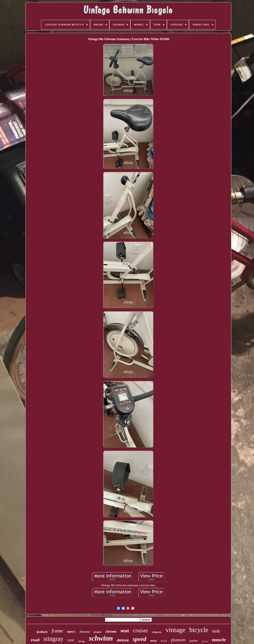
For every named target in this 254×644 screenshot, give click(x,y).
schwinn (101, 638)
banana (85, 632)
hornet (164, 641)
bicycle (199, 630)
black (98, 632)
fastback (42, 632)
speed (140, 639)
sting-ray (157, 632)
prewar (205, 641)
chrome (111, 631)
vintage (175, 630)
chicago (81, 641)
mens (153, 641)
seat (125, 631)
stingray (53, 639)
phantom (178, 640)
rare (71, 640)
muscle (219, 640)
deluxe (123, 640)
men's (71, 632)
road (35, 640)
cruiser (140, 630)
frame (57, 631)
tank (216, 631)
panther (194, 641)
